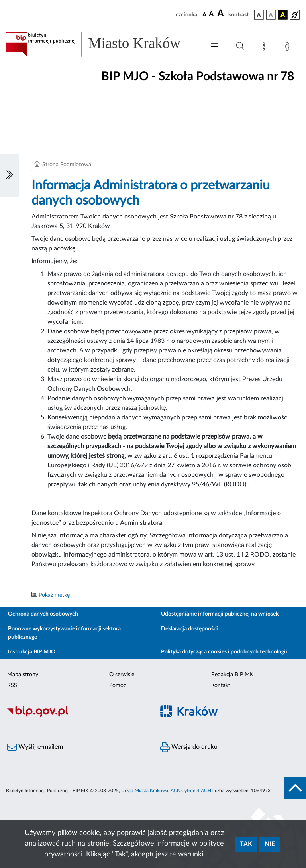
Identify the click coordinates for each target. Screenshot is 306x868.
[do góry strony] (295, 788)
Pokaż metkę (54, 595)
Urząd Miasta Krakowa (145, 791)
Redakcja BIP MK (232, 675)
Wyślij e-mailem (35, 747)
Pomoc (118, 685)
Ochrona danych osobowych (43, 614)
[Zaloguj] (289, 48)
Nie (270, 844)
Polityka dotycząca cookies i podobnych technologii (224, 652)
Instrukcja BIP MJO (32, 652)
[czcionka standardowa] (204, 14)
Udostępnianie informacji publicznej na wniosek (220, 614)
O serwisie (122, 675)
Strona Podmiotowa (67, 165)
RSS (12, 685)
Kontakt (221, 685)
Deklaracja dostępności (189, 629)
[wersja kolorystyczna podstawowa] (259, 15)
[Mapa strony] (265, 48)
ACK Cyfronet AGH (191, 791)
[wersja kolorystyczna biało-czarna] (271, 15)
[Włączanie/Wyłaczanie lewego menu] (10, 175)
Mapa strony (23, 675)
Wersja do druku (189, 747)
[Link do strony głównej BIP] (101, 44)
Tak (246, 844)
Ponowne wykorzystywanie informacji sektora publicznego (64, 633)
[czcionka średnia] (211, 15)
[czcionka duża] (222, 14)
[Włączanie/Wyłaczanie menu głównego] (214, 47)
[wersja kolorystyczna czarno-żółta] (283, 15)
